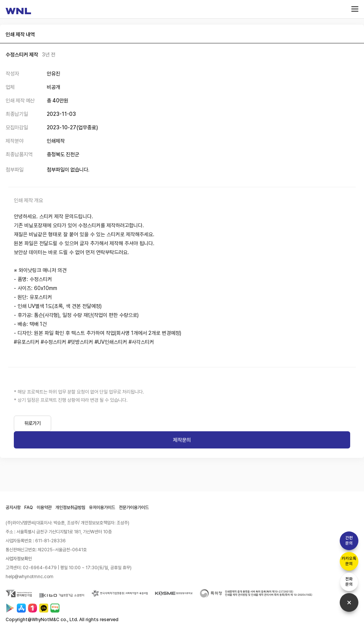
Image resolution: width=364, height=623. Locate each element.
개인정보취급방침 (70, 508)
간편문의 (349, 541)
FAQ (29, 508)
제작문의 (182, 440)
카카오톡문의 (349, 561)
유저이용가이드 (102, 508)
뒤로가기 (33, 423)
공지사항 (13, 508)
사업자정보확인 (19, 559)
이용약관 (44, 508)
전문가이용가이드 (134, 508)
